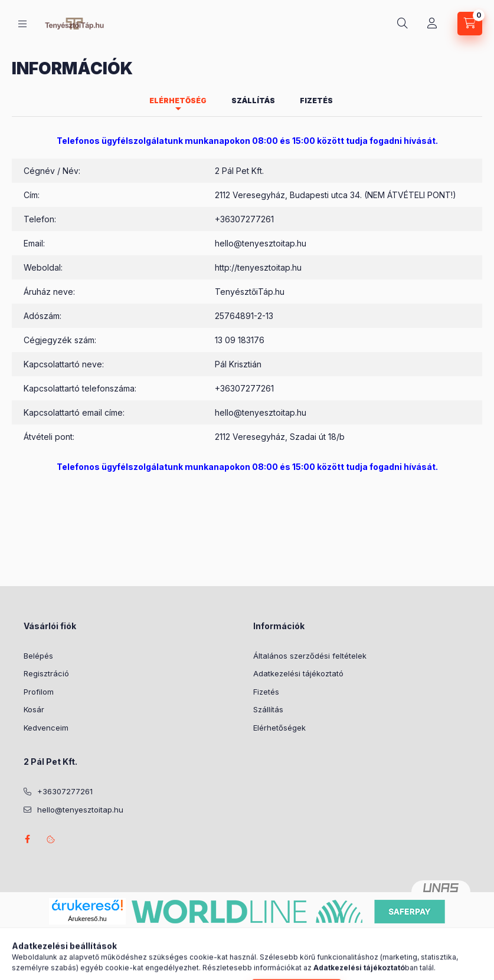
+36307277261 (244, 219)
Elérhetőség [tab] (178, 101)
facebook (27, 839)
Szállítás (268, 709)
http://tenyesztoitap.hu (258, 267)
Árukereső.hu (87, 919)
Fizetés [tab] (316, 101)
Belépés (38, 656)
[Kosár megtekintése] (470, 24)
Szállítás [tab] (253, 101)
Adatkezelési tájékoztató (298, 673)
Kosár (34, 709)
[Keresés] (403, 24)
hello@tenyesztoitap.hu (261, 243)
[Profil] (432, 24)
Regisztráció (46, 673)
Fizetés (266, 692)
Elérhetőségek (279, 728)
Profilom (39, 692)
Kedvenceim (46, 728)
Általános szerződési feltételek (310, 656)
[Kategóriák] (22, 24)
